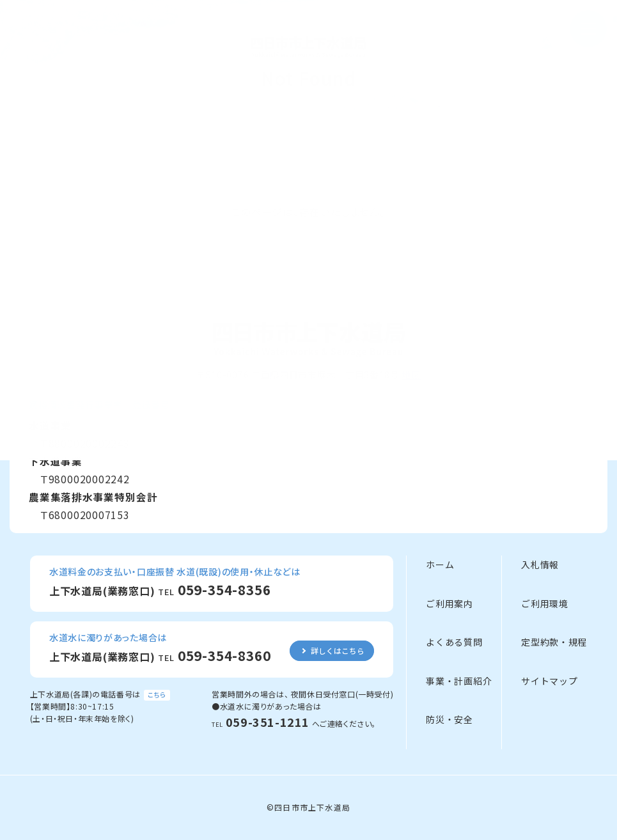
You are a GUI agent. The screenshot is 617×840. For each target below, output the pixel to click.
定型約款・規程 (554, 642)
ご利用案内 (449, 603)
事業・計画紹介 (459, 681)
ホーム (440, 564)
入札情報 (540, 564)
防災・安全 (449, 719)
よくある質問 (454, 642)
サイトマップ (549, 681)
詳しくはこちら (338, 650)
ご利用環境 (545, 603)
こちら (157, 695)
